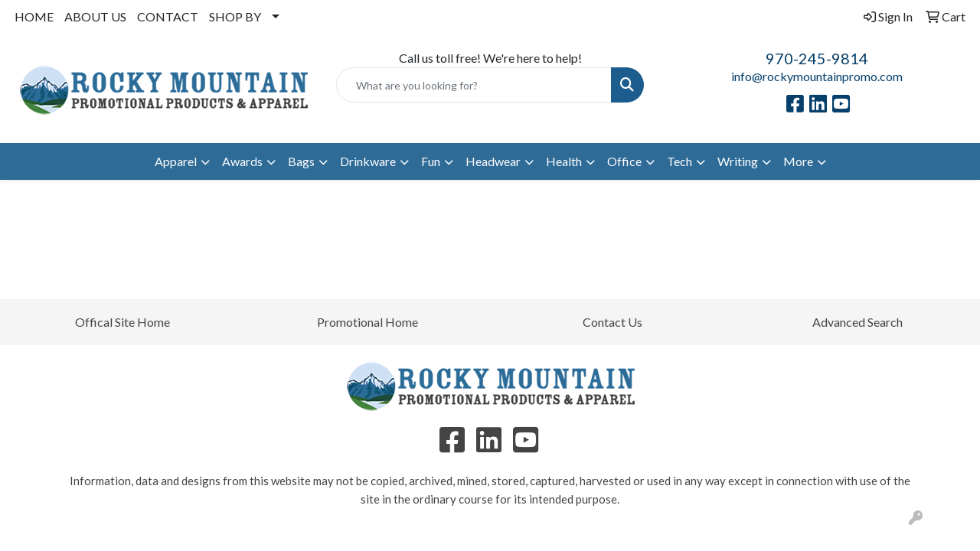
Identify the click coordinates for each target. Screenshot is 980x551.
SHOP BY (235, 16)
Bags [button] (301, 161)
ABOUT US (95, 16)
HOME (34, 16)
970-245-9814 (817, 58)
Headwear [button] (493, 161)
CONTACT (168, 16)
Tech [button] (679, 161)
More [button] (798, 161)
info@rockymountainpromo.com (817, 76)
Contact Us (612, 322)
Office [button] (624, 161)
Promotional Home (367, 322)
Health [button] (564, 161)
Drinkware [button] (368, 161)
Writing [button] (738, 161)
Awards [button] (242, 161)
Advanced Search (857, 322)
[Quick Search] (474, 85)
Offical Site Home (122, 322)
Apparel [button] (176, 161)
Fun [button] (431, 161)
